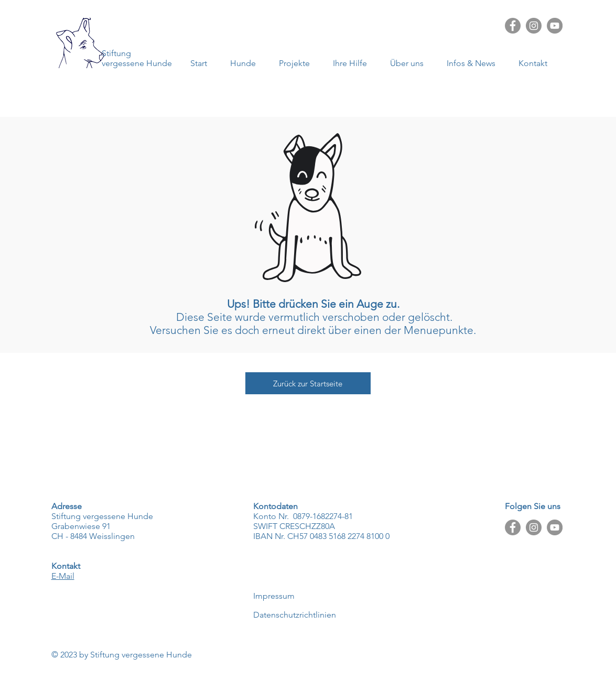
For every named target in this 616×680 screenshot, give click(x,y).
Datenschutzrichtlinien (295, 615)
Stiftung (116, 53)
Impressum (274, 596)
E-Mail (63, 576)
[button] (475, 63)
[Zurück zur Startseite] (308, 383)
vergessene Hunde (137, 63)
